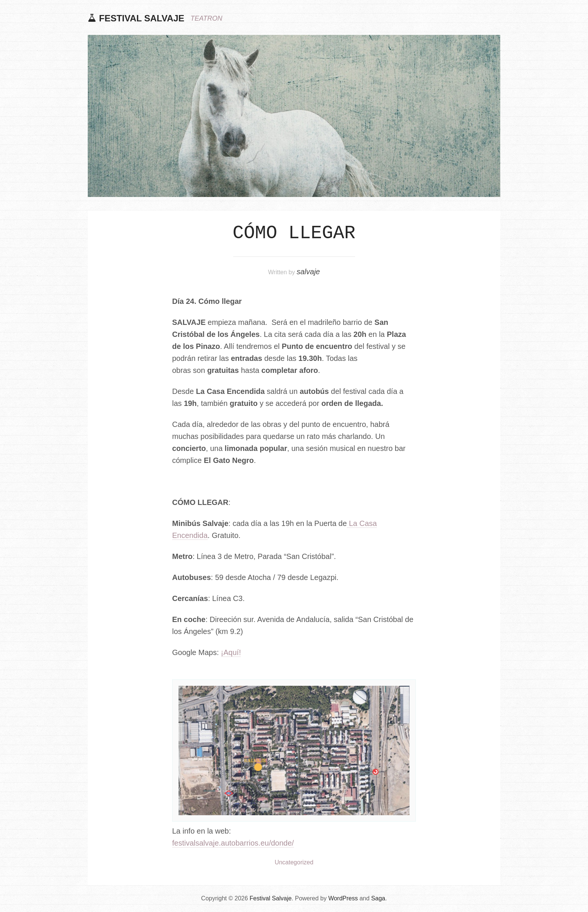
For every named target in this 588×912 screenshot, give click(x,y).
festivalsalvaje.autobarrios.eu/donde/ (233, 843)
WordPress (343, 898)
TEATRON (206, 18)
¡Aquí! (231, 652)
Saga (378, 898)
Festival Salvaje (142, 18)
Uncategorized (294, 862)
